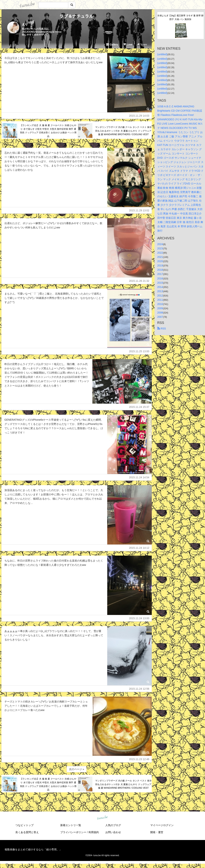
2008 (160, 313)
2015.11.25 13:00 (139, 351)
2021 (160, 257)
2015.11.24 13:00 (139, 618)
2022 (160, 253)
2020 (160, 261)
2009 (160, 308)
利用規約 (94, 832)
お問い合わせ (113, 832)
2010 (160, 304)
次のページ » (77, 769)
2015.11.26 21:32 (139, 281)
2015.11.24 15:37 (139, 407)
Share (142, 44)
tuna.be (102, 818)
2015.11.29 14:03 (139, 116)
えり (25, 24)
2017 (160, 274)
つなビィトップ (24, 825)
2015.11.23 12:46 (139, 759)
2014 (160, 287)
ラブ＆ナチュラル (77, 16)
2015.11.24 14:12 (139, 548)
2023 (160, 248)
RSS (162, 329)
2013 (160, 291)
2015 (160, 283)
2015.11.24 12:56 (139, 689)
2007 (160, 317)
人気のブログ (113, 825)
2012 (160, 296)
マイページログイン (162, 825)
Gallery (112, 44)
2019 (160, 265)
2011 (160, 300)
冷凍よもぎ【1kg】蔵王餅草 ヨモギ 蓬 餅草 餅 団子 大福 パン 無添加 (180, 17)
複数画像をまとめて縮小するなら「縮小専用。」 (33, 849)
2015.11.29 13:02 (139, 210)
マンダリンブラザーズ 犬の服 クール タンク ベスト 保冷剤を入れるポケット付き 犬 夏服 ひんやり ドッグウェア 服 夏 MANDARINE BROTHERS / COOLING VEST (123, 131)
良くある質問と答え (27, 832)
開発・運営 (157, 832)
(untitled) (162, 54)
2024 (160, 244)
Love (128, 44)
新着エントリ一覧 (71, 825)
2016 (160, 278)
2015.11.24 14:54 (139, 477)
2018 (160, 270)
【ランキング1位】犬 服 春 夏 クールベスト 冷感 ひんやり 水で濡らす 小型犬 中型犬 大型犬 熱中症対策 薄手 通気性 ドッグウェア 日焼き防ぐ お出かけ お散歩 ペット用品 (48, 131)
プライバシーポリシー (73, 832)
